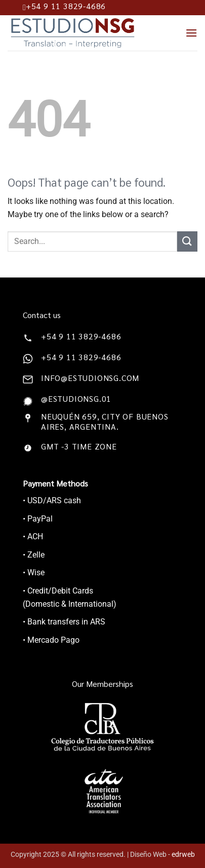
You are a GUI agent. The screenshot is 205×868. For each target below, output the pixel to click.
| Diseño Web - (161, 855)
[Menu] (191, 33)
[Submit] (187, 241)
